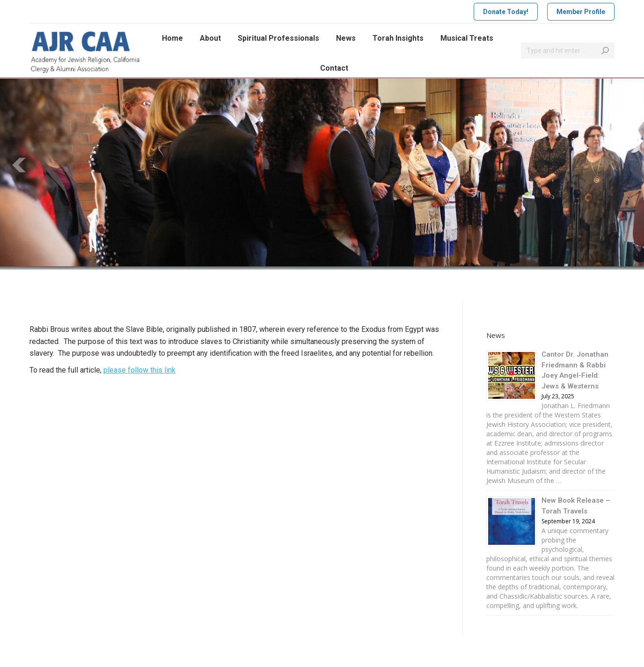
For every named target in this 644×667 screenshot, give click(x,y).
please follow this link (139, 370)
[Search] (568, 51)
